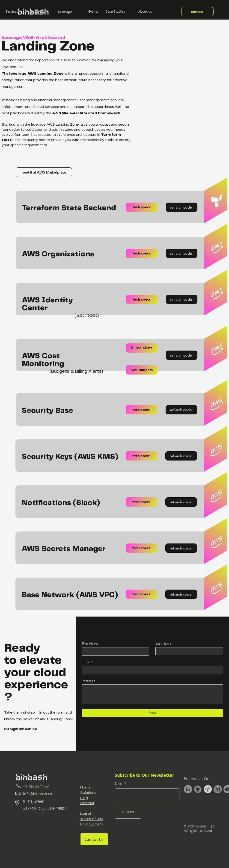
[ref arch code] (182, 207)
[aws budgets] (142, 370)
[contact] (197, 12)
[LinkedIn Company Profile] (188, 789)
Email (86, 662)
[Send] (152, 713)
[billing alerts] (142, 348)
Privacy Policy (92, 824)
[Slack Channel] (208, 789)
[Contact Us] (94, 839)
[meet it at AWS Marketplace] (44, 172)
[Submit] (128, 812)
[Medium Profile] (218, 789)
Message (89, 681)
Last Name (164, 644)
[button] (35, 12)
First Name (90, 644)
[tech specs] (142, 207)
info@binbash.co (21, 729)
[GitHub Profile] (198, 789)
